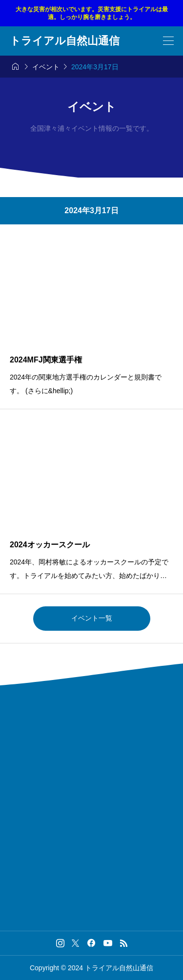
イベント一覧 (92, 618)
